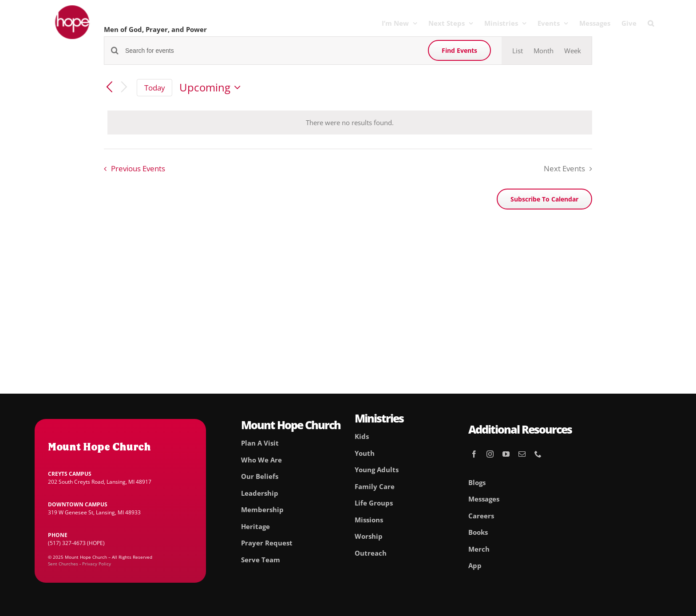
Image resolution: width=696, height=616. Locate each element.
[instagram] (490, 454)
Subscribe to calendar (544, 199)
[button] (651, 23)
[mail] (522, 454)
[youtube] (506, 454)
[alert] (350, 123)
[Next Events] (124, 88)
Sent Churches (63, 564)
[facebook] (474, 454)
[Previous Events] (109, 88)
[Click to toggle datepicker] (212, 87)
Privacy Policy (97, 564)
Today (155, 88)
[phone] (538, 454)
